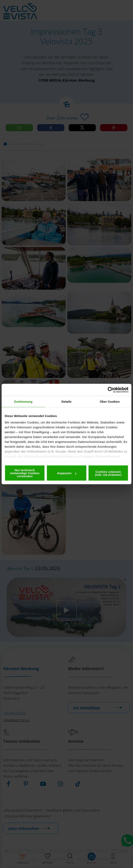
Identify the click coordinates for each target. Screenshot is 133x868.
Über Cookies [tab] (110, 402)
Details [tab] (66, 402)
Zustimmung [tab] (23, 402)
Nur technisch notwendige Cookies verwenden (25, 473)
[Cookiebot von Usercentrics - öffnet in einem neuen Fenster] (111, 390)
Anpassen (67, 473)
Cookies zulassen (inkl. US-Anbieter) (108, 473)
